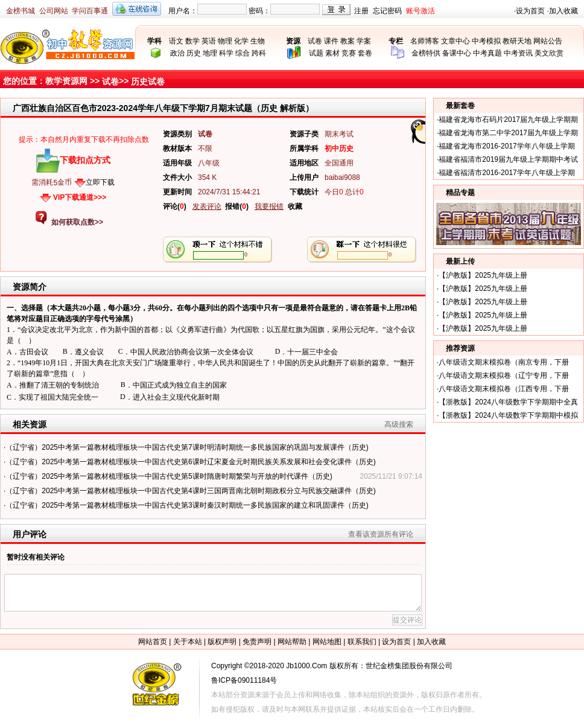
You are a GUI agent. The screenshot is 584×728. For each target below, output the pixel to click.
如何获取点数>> (77, 222)
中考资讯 (518, 53)
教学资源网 (66, 81)
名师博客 (425, 41)
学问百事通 (90, 11)
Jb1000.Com (306, 666)
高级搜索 (399, 424)
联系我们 (362, 642)
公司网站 (54, 11)
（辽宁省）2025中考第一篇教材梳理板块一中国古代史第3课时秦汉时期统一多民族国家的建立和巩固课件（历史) (187, 505)
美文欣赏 (549, 53)
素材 (332, 53)
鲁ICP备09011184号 (244, 680)
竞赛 (349, 53)
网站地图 (327, 642)
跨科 (259, 53)
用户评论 (30, 534)
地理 (210, 53)
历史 (194, 53)
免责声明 (257, 642)
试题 (316, 53)
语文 (176, 41)
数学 (192, 41)
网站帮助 (292, 642)
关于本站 (188, 642)
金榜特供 (426, 53)
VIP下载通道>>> (80, 197)
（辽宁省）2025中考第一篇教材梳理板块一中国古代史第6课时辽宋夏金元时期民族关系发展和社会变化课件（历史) (190, 462)
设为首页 (530, 11)
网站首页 (153, 642)
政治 (177, 53)
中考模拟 (486, 41)
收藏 (295, 206)
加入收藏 (563, 11)
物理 (225, 41)
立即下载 (100, 182)
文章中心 (455, 41)
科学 (226, 53)
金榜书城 (21, 11)
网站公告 (548, 41)
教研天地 (517, 41)
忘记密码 (387, 11)
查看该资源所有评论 (381, 534)
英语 (209, 41)
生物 (258, 41)
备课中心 (457, 53)
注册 (361, 11)
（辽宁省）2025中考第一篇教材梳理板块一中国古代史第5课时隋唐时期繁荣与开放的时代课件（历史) (169, 476)
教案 (348, 41)
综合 (243, 53)
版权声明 (222, 642)
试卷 (315, 41)
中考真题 (487, 53)
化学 (241, 41)
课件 (331, 41)
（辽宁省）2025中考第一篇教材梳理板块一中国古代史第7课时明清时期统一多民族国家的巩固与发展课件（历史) (187, 447)
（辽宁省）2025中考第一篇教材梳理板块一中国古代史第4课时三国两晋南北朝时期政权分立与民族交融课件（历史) (190, 491)
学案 (364, 41)
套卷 (365, 53)
